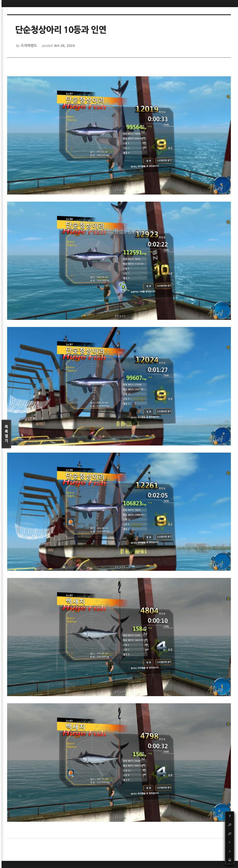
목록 (6, 434)
